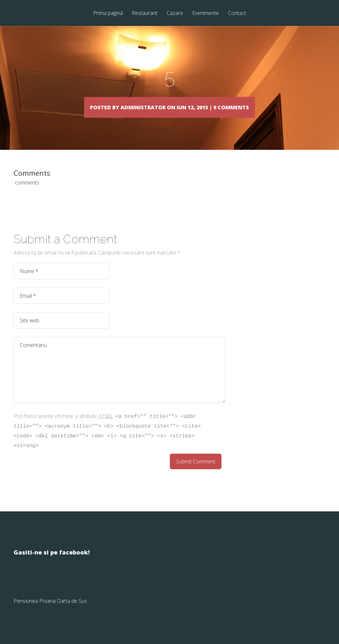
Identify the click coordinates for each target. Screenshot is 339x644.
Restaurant (145, 13)
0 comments (263, 107)
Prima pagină (108, 13)
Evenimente (206, 13)
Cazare (175, 13)
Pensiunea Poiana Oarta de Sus (50, 610)
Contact (237, 13)
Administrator (128, 107)
